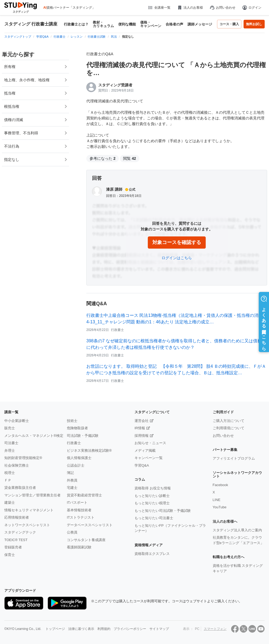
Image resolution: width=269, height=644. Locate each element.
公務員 (72, 532)
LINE (217, 500)
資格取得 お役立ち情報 (153, 488)
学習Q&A (142, 465)
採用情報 (142, 436)
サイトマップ (159, 629)
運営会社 (142, 421)
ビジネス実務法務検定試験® (89, 451)
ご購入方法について (229, 421)
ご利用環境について (229, 428)
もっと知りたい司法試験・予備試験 (163, 511)
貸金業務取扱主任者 (20, 488)
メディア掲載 (145, 451)
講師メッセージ (200, 24)
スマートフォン (215, 629)
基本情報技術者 (79, 510)
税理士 (10, 473)
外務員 (72, 480)
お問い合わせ (222, 8)
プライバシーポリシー (130, 629)
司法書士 (11, 443)
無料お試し (254, 24)
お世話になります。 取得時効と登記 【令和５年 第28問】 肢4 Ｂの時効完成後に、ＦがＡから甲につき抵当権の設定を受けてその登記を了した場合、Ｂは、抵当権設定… (176, 370)
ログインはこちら (177, 258)
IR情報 (140, 428)
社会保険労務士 (17, 465)
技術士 (72, 421)
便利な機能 (127, 24)
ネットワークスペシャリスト (27, 525)
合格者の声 (174, 24)
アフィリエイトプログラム (234, 458)
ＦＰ (8, 480)
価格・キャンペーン (151, 24)
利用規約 (104, 629)
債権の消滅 (14, 120)
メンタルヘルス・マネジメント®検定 (34, 436)
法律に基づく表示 (81, 629)
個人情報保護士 (79, 458)
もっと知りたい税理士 (152, 503)
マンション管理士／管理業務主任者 (32, 495)
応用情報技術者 (17, 517)
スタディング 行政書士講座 (31, 24)
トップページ (55, 629)
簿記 (70, 473)
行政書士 (74, 443)
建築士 (10, 502)
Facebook (220, 485)
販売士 (10, 428)
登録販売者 (13, 547)
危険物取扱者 (77, 428)
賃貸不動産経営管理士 (84, 495)
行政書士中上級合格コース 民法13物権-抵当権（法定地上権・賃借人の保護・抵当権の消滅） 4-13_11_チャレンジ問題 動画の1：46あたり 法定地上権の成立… (177, 319)
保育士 (10, 555)
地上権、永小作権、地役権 (27, 80)
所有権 (10, 67)
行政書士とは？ (76, 24)
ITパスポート (77, 502)
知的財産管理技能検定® (23, 458)
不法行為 (12, 146)
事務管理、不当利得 (21, 133)
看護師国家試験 (79, 547)
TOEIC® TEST (16, 540)
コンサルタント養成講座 (86, 540)
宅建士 (72, 488)
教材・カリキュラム (103, 24)
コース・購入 (229, 24)
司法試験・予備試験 (83, 436)
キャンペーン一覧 (149, 458)
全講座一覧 (159, 8)
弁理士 (10, 451)
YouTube (220, 507)
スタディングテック (20, 532)
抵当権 (10, 93)
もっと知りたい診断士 (152, 496)
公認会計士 (76, 465)
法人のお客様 (190, 8)
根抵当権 (12, 106)
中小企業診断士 (17, 421)
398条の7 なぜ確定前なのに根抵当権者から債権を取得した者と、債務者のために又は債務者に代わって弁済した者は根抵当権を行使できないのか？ (176, 344)
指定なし (12, 160)
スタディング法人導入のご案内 (237, 530)
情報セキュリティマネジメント (29, 510)
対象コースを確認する (177, 242)
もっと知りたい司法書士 (154, 518)
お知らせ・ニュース (150, 443)
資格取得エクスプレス (152, 554)
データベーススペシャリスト (90, 525)
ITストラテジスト (81, 517)
